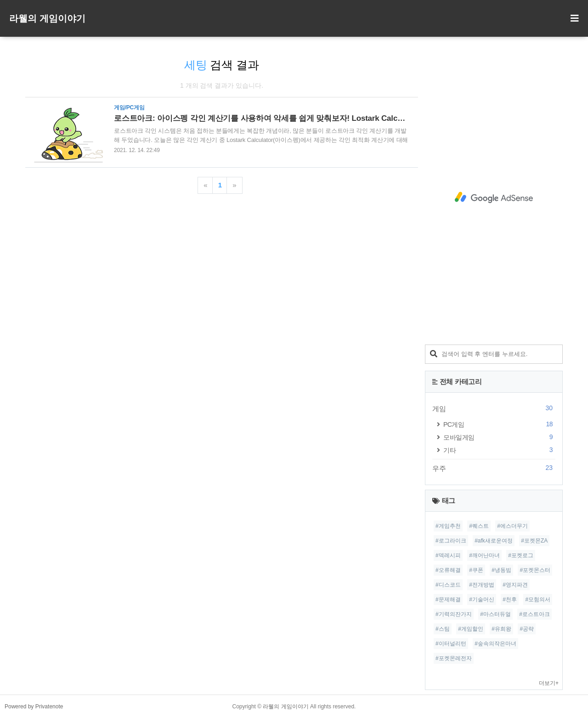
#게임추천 (448, 526)
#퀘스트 (479, 526)
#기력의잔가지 (454, 614)
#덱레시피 (448, 555)
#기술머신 (482, 599)
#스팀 (443, 629)
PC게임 (499, 424)
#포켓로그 (521, 555)
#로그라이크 (451, 541)
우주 (494, 468)
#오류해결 (448, 570)
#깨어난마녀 (484, 555)
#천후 (510, 599)
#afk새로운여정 (494, 541)
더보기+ (549, 683)
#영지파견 (515, 585)
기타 (499, 450)
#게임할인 (471, 629)
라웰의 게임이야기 (47, 18)
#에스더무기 (512, 526)
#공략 (527, 629)
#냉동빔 (501, 570)
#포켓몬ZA (534, 541)
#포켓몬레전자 (454, 658)
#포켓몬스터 (535, 570)
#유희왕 (501, 629)
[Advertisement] (494, 198)
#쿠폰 (476, 570)
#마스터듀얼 (495, 614)
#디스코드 (448, 585)
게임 (494, 408)
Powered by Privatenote (34, 707)
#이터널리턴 (451, 644)
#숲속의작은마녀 (495, 644)
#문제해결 (448, 599)
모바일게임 (499, 437)
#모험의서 (538, 599)
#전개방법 (482, 585)
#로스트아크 (534, 614)
